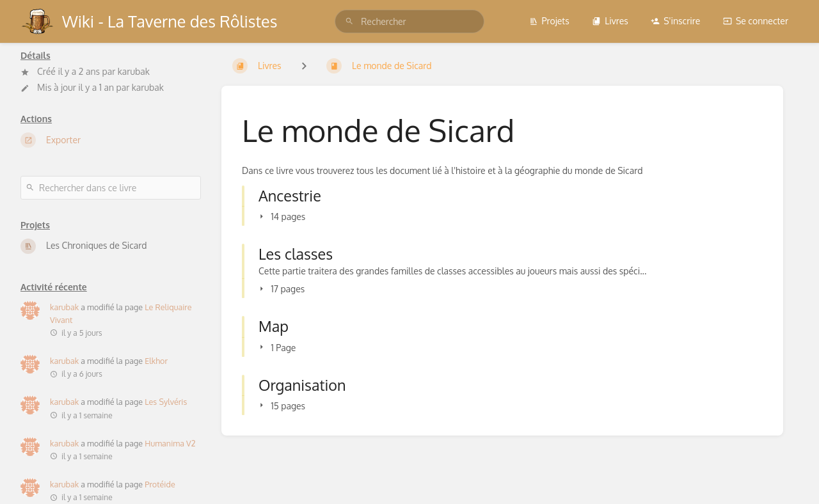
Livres (610, 21)
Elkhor (156, 361)
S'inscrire (675, 21)
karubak (134, 71)
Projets (549, 21)
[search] (409, 21)
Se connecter (756, 21)
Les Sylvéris (166, 402)
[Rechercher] (349, 21)
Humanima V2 (170, 443)
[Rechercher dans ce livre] (111, 188)
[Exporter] (111, 140)
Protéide (160, 484)
